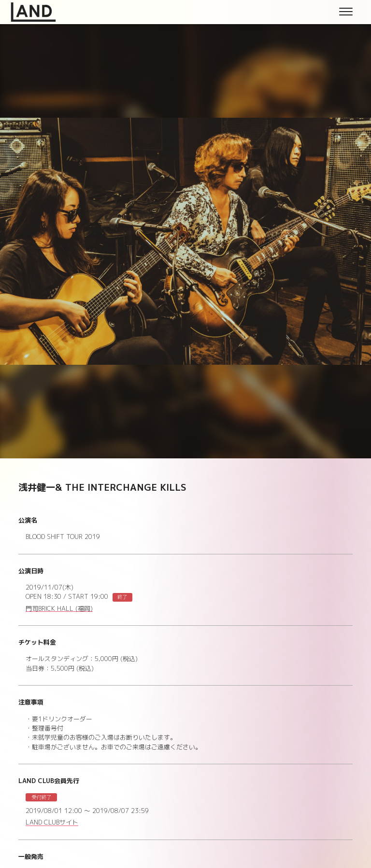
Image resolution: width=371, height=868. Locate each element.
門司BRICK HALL (59, 609)
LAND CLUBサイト (52, 823)
